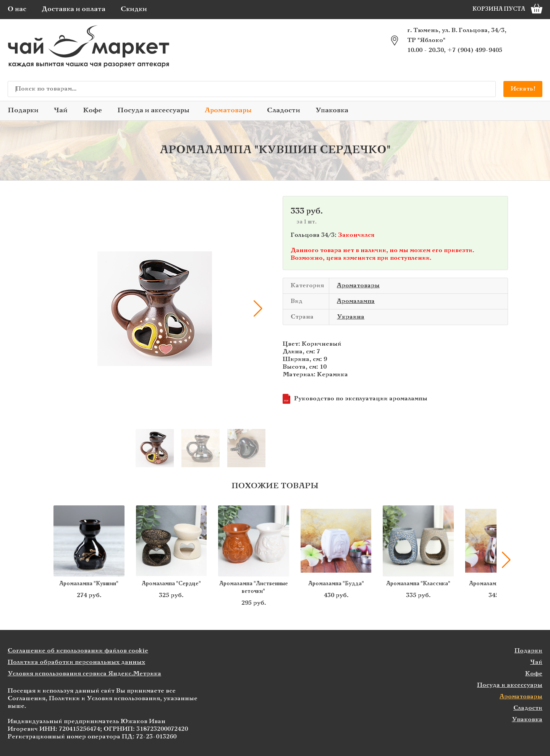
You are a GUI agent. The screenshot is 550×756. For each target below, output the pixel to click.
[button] (258, 309)
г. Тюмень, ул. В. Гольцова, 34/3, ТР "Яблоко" (457, 35)
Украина (351, 317)
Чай (61, 111)
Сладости (284, 111)
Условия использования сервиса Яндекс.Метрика (84, 674)
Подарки (23, 111)
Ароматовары (228, 111)
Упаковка (332, 111)
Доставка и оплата (74, 9)
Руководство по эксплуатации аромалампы (355, 399)
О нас (17, 9)
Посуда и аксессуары (153, 111)
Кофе (92, 111)
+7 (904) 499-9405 (475, 50)
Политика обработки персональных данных (76, 662)
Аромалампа (356, 301)
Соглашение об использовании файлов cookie (78, 651)
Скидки (134, 9)
